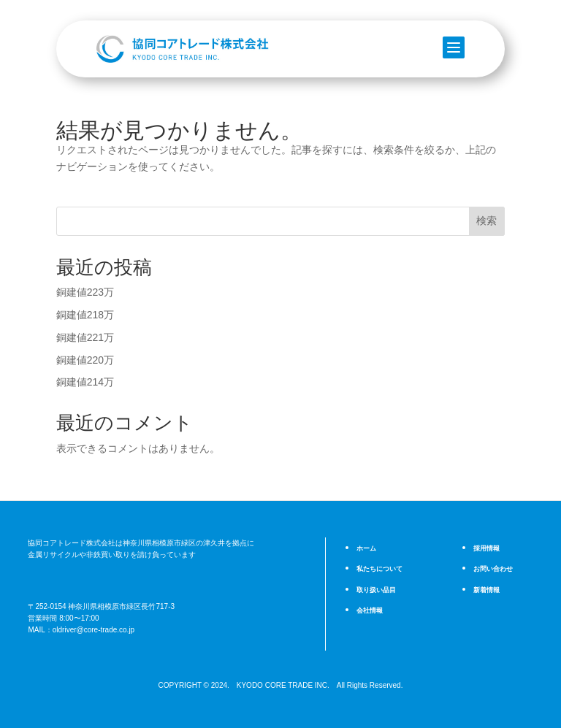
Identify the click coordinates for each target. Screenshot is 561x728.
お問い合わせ (493, 569)
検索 (486, 221)
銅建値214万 (85, 382)
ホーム (366, 548)
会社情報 (370, 608)
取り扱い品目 (376, 589)
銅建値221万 (85, 337)
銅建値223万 (85, 292)
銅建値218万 (85, 315)
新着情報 (486, 589)
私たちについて (379, 569)
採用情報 (486, 548)
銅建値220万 (85, 360)
